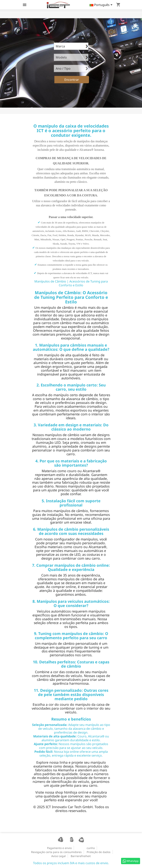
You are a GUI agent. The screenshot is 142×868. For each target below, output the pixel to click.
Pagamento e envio (59, 848)
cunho (91, 848)
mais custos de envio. (93, 863)
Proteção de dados (99, 852)
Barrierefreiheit (81, 856)
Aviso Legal (59, 856)
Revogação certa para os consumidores (56, 852)
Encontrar (72, 80)
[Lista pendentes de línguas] (102, 5)
